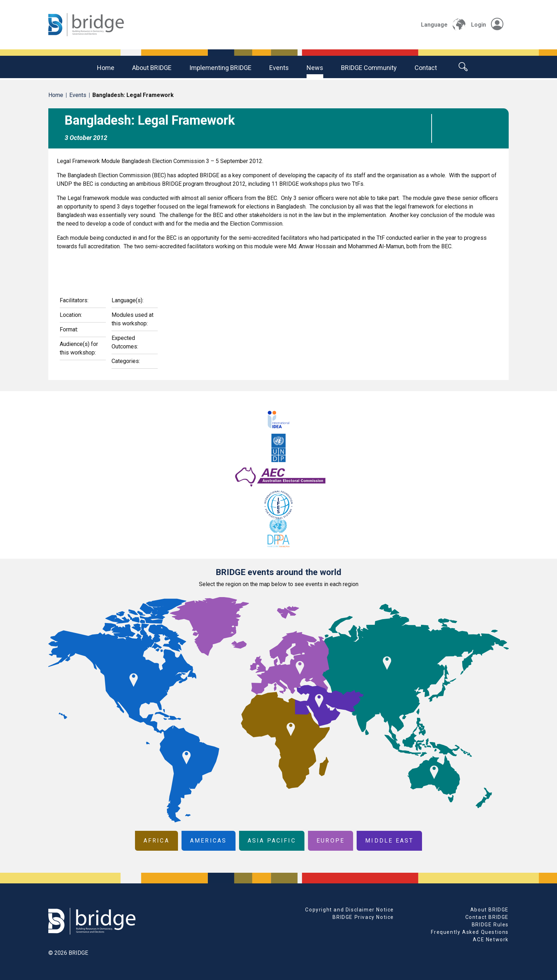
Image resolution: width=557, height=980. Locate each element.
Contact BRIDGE (487, 917)
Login (487, 25)
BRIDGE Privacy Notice (363, 917)
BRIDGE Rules (490, 925)
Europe (331, 841)
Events (279, 68)
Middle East (389, 841)
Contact (426, 68)
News (315, 68)
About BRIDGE (152, 68)
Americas (209, 841)
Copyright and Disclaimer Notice (350, 910)
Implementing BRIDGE (220, 68)
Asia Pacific (272, 841)
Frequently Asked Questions (470, 932)
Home (106, 68)
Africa (156, 841)
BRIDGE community (369, 68)
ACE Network (491, 940)
